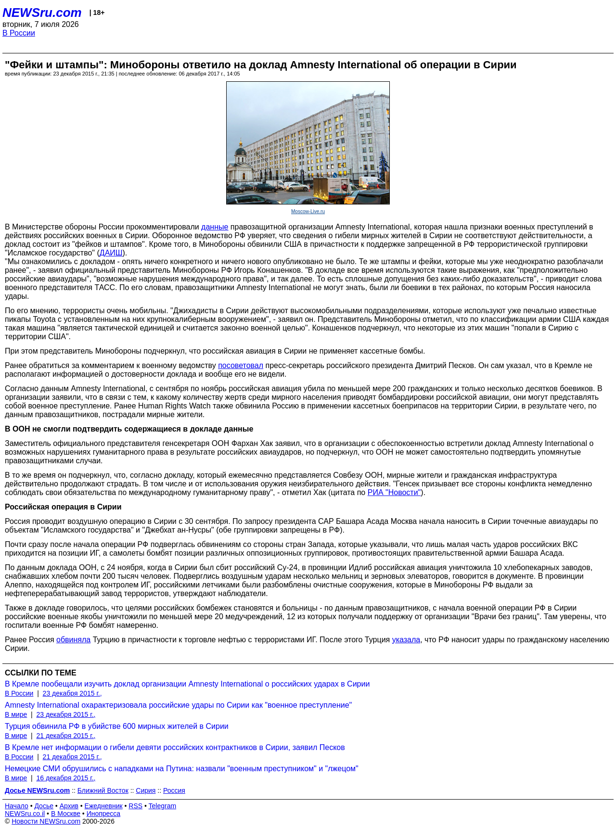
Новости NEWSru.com (46, 821)
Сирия (146, 790)
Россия (174, 790)
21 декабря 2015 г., (66, 736)
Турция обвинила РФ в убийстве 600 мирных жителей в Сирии (117, 726)
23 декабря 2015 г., (72, 693)
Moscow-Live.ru (308, 211)
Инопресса (104, 814)
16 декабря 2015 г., (66, 778)
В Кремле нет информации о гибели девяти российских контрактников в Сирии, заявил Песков (175, 747)
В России (19, 33)
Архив (69, 806)
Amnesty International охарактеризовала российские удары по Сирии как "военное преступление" (178, 705)
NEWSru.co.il (25, 814)
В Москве (66, 814)
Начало (17, 806)
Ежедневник (104, 806)
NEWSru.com (42, 13)
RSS (135, 806)
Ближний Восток (103, 790)
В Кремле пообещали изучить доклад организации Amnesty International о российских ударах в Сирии (187, 684)
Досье (44, 806)
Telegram (163, 806)
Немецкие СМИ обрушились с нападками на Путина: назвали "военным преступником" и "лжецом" (182, 769)
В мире (16, 714)
